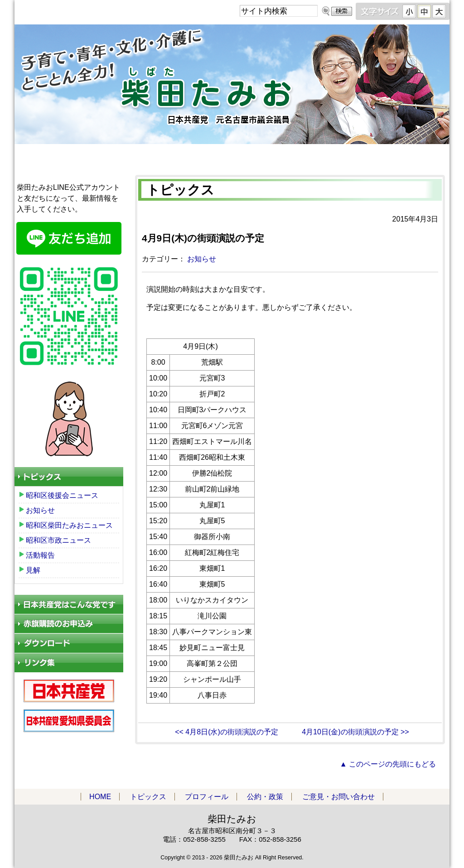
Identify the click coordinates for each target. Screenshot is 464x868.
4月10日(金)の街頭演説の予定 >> (355, 732)
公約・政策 (319, 155)
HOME (58, 155)
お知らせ (202, 259)
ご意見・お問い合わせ (406, 155)
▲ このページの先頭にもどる (388, 764)
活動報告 (40, 555)
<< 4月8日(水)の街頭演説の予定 (227, 732)
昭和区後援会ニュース (62, 495)
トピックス (145, 155)
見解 (33, 570)
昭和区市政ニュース (58, 540)
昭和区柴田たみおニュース (69, 525)
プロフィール (232, 155)
